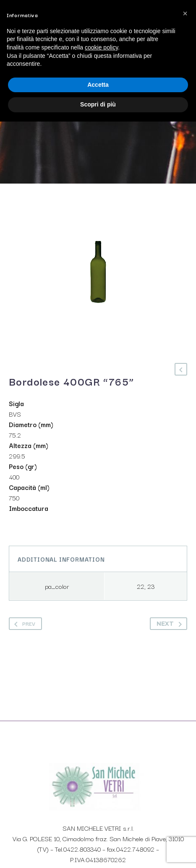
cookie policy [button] (101, 47)
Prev (23, 624)
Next (171, 624)
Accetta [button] (98, 85)
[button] (185, 13)
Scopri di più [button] (98, 104)
